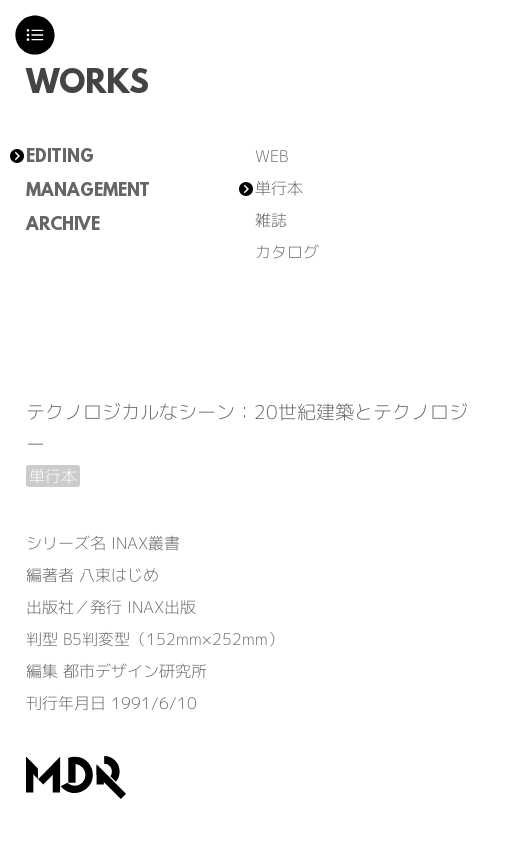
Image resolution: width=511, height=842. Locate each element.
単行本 (279, 188)
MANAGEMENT (88, 192)
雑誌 (271, 220)
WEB (271, 156)
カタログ (287, 252)
